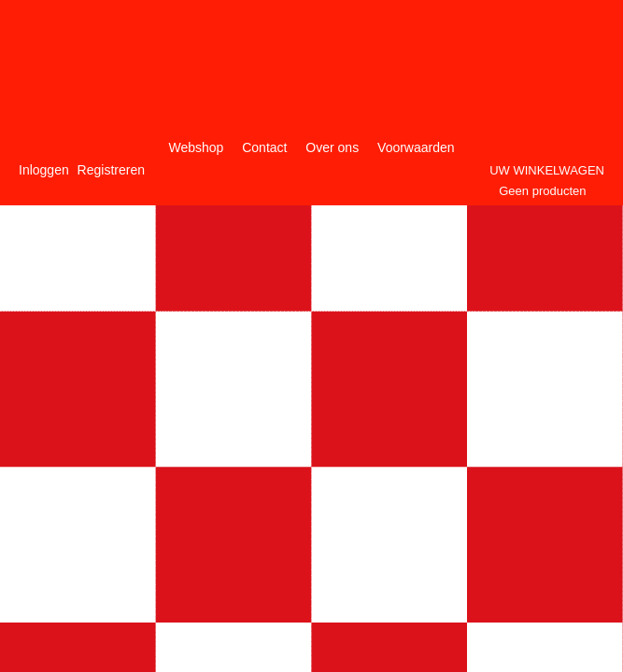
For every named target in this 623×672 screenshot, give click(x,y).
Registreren (111, 170)
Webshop (196, 147)
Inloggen (44, 170)
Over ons (332, 147)
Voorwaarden (416, 147)
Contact (264, 147)
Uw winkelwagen (547, 170)
